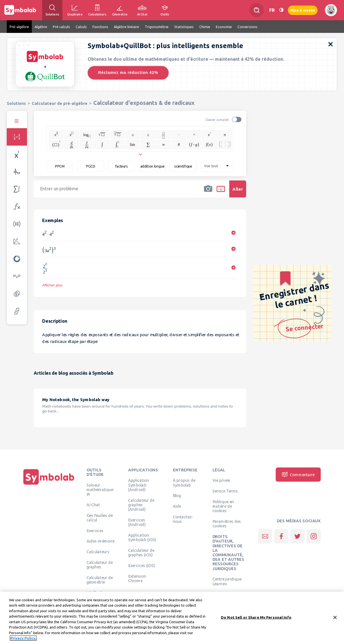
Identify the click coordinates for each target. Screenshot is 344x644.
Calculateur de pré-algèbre (60, 103)
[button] (208, 193)
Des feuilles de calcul (100, 518)
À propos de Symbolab (184, 482)
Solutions (16, 103)
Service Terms (225, 491)
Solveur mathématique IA (100, 490)
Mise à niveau (303, 10)
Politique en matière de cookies (223, 506)
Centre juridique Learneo (227, 581)
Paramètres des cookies (227, 523)
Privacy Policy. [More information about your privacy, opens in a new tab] (23, 639)
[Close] (335, 618)
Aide (177, 506)
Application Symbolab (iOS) (142, 537)
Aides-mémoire (101, 541)
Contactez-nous (183, 519)
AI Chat (93, 505)
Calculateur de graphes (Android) (141, 505)
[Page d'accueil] (49, 485)
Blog (177, 495)
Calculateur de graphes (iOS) (141, 552)
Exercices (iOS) (142, 565)
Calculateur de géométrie (100, 580)
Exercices (95, 530)
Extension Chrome (137, 578)
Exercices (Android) (137, 522)
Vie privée (221, 480)
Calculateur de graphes (100, 564)
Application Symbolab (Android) (139, 485)
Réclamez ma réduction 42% (128, 73)
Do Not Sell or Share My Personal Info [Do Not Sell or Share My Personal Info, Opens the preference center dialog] (256, 618)
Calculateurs (98, 552)
